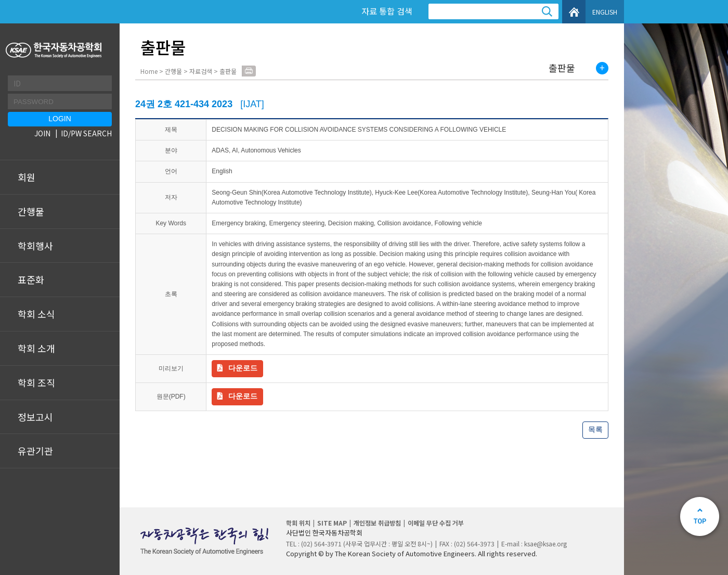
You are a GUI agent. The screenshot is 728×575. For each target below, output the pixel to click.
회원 (27, 177)
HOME (574, 12)
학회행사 (35, 246)
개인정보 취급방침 (377, 523)
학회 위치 (298, 523)
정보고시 (35, 417)
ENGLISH (605, 12)
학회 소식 (36, 314)
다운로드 (243, 368)
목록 (595, 429)
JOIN (42, 133)
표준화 (31, 279)
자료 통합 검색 (387, 11)
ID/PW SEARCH (86, 133)
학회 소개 (36, 348)
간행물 (31, 211)
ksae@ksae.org (545, 544)
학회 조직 (36, 382)
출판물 (562, 68)
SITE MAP (332, 523)
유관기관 (35, 451)
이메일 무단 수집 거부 (436, 523)
